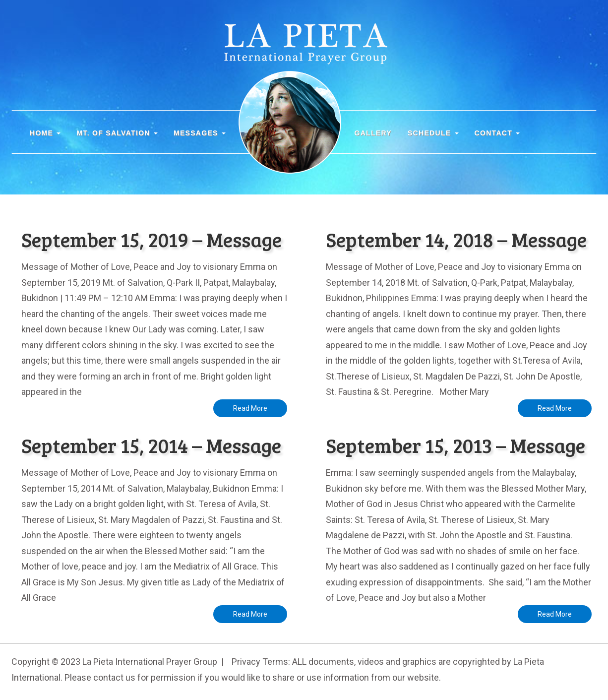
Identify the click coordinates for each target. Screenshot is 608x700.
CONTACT (497, 133)
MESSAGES (200, 133)
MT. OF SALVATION (117, 133)
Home (45, 133)
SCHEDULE (433, 133)
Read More (250, 408)
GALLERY (373, 133)
